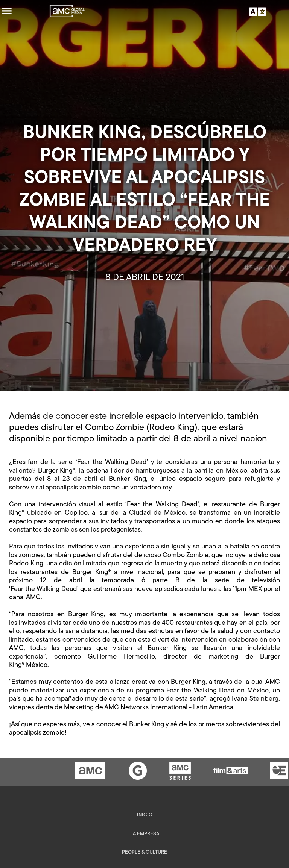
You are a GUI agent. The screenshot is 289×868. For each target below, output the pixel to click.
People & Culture (144, 852)
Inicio (145, 815)
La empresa (145, 834)
